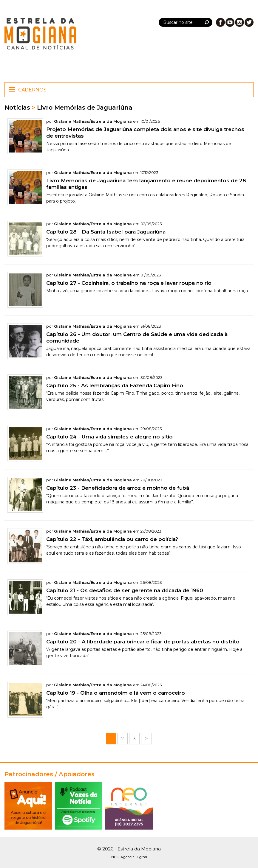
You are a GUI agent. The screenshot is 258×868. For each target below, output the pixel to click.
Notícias (17, 108)
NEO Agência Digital (129, 857)
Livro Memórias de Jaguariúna (85, 108)
